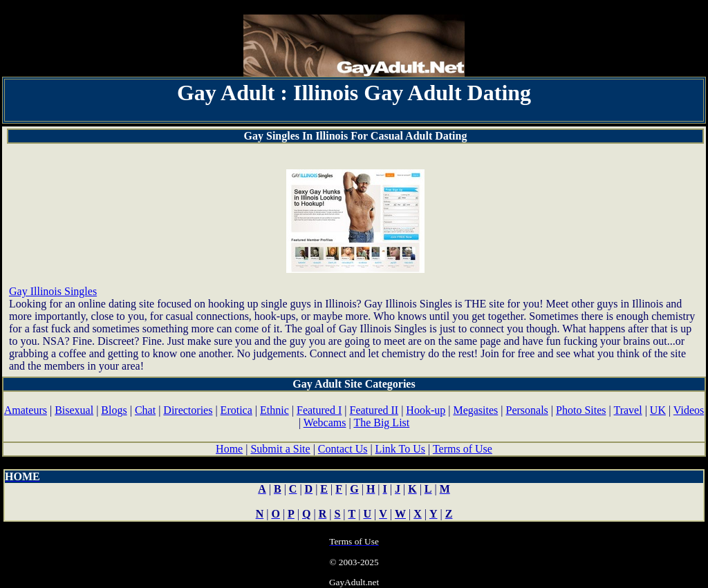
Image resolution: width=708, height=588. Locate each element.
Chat (145, 410)
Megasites (475, 410)
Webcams (325, 423)
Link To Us (400, 449)
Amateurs (26, 410)
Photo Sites (581, 410)
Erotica (236, 410)
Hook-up (426, 410)
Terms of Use (463, 449)
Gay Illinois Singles (53, 291)
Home (229, 449)
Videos (689, 410)
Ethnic (274, 410)
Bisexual (74, 410)
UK (658, 410)
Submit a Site (280, 449)
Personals (527, 410)
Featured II (374, 410)
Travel (627, 410)
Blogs (114, 410)
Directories (188, 410)
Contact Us (343, 449)
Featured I (319, 410)
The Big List (381, 423)
